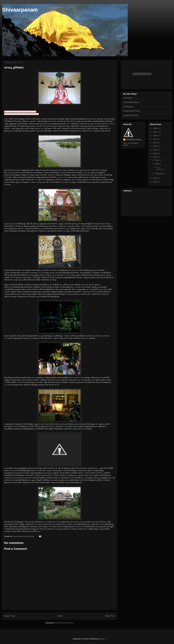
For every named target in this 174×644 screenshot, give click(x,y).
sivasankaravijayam (131, 102)
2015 (155, 146)
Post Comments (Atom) (65, 623)
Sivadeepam (128, 107)
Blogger (102, 639)
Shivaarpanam (20, 10)
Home (60, 616)
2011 (155, 178)
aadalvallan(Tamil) (131, 115)
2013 (155, 153)
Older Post (110, 616)
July (157, 160)
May (157, 164)
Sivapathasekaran (134, 140)
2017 (155, 139)
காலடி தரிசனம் (159, 168)
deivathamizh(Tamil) (131, 111)
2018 (155, 135)
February (159, 174)
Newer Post (9, 616)
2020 (155, 128)
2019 (155, 132)
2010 (155, 182)
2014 (155, 150)
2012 (155, 157)
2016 (155, 143)
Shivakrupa (128, 98)
